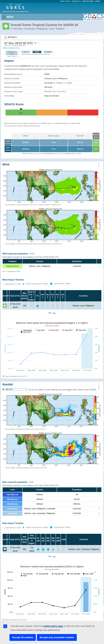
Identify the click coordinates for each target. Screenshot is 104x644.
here (38, 126)
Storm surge (54, 136)
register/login (88, 1)
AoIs (32, 254)
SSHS (18, 271)
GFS (26, 52)
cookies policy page (53, 626)
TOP (99, 166)
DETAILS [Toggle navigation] (10, 37)
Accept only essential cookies (57, 637)
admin (98, 1)
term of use (65, 1)
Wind (26, 136)
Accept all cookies (23, 637)
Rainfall (80, 136)
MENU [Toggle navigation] (8, 17)
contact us (76, 1)
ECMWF (48, 52)
